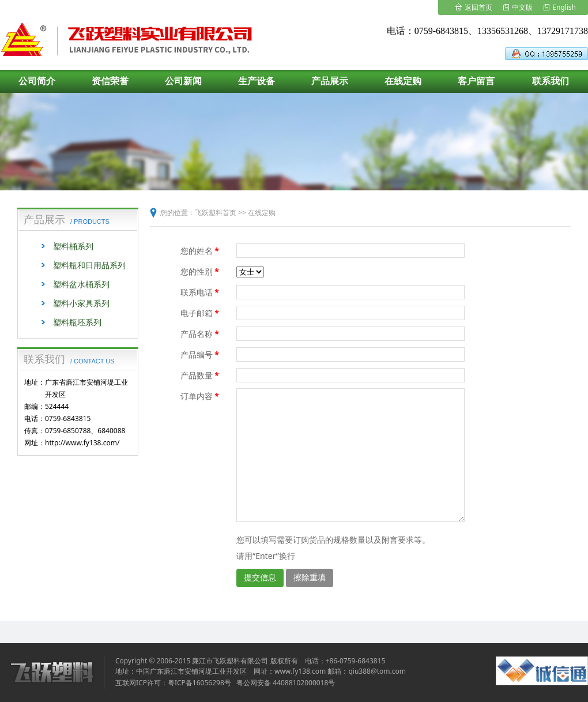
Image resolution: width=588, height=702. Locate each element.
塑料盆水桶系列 (81, 284)
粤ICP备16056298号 (199, 683)
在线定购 (262, 213)
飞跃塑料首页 (216, 213)
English (564, 7)
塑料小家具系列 (81, 303)
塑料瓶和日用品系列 (89, 265)
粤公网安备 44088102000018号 (286, 683)
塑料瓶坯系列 (77, 322)
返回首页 (478, 7)
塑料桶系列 (73, 246)
